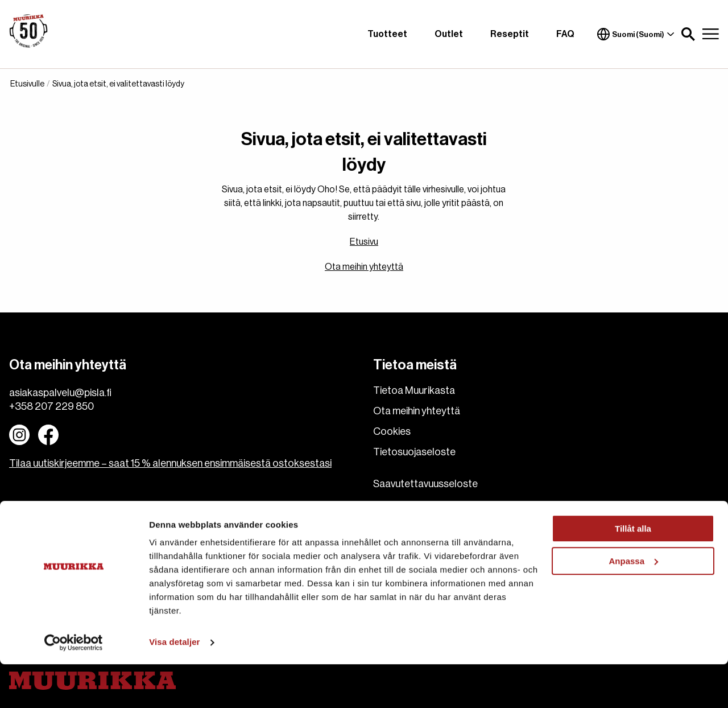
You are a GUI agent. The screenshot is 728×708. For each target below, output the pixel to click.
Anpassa (633, 604)
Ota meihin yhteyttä (364, 267)
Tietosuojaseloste (414, 452)
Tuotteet (387, 34)
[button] (688, 34)
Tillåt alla (633, 572)
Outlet (449, 34)
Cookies (392, 431)
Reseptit (510, 34)
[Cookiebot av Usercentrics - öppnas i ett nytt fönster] (74, 686)
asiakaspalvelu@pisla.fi (60, 393)
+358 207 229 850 (51, 406)
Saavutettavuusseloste (425, 484)
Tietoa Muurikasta (414, 390)
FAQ (565, 34)
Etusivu (364, 242)
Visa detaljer (174, 686)
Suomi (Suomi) (636, 34)
